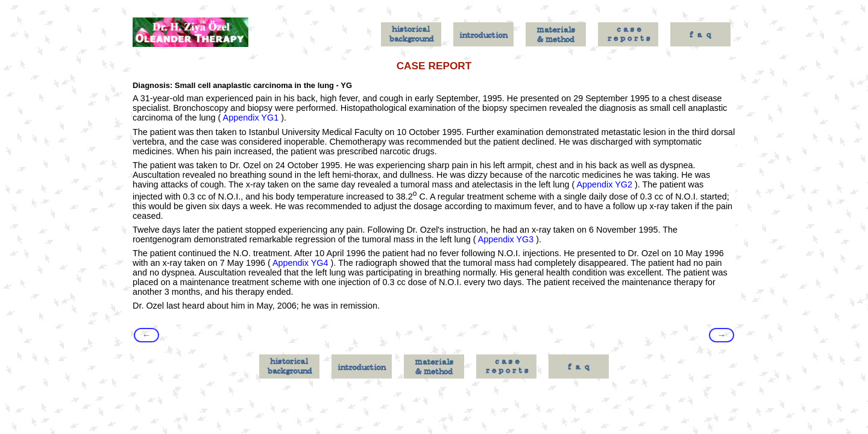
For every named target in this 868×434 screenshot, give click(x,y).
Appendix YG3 (506, 239)
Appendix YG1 (251, 118)
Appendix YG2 (604, 184)
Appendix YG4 (300, 263)
